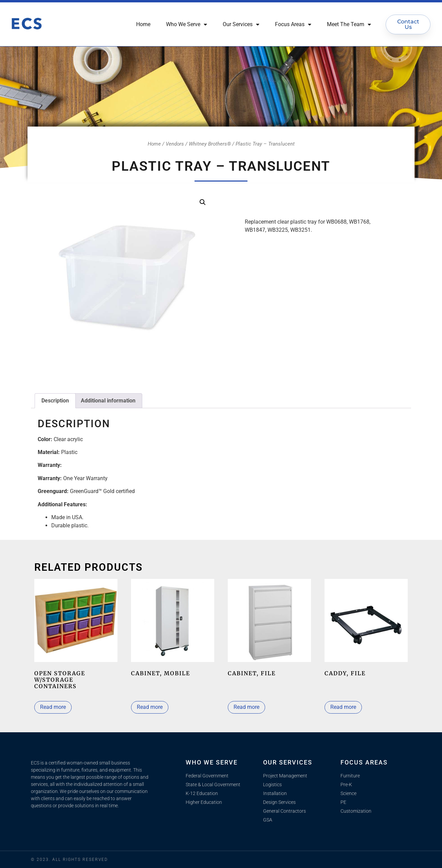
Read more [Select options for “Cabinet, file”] (246, 707)
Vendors (175, 144)
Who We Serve (187, 24)
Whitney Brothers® (210, 144)
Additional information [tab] (108, 401)
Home (143, 24)
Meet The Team (349, 24)
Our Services (241, 24)
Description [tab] (55, 401)
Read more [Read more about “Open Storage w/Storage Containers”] (53, 707)
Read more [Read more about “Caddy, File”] (343, 707)
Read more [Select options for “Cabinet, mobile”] (150, 707)
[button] (203, 202)
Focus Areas (293, 24)
